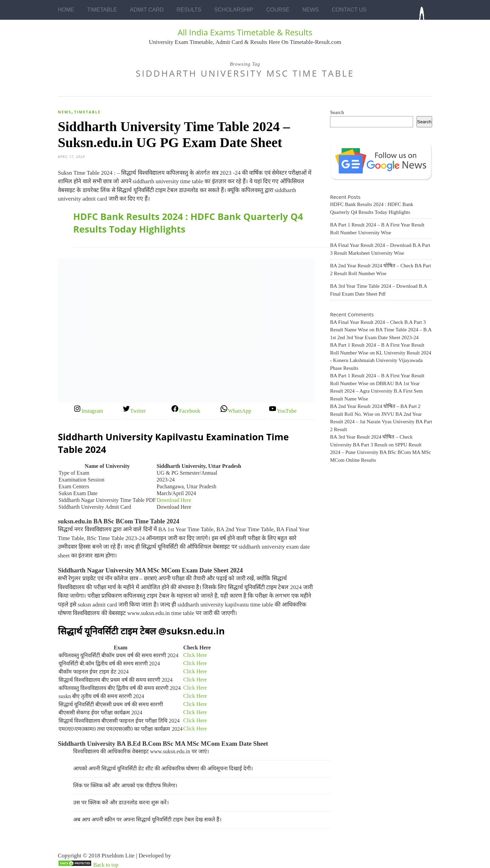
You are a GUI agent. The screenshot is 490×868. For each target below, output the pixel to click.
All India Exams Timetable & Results (245, 32)
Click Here (195, 655)
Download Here (174, 500)
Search (337, 112)
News (311, 10)
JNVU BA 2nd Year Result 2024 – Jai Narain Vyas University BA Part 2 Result (381, 422)
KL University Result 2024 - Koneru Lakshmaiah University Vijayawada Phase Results (381, 360)
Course (278, 10)
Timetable (102, 10)
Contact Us (349, 10)
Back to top (106, 865)
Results (189, 10)
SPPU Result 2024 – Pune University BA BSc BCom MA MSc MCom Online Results (381, 452)
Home (66, 10)
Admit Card (147, 10)
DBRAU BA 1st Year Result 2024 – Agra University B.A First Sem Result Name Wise (377, 391)
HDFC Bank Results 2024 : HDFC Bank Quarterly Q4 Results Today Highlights (188, 223)
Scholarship (234, 10)
